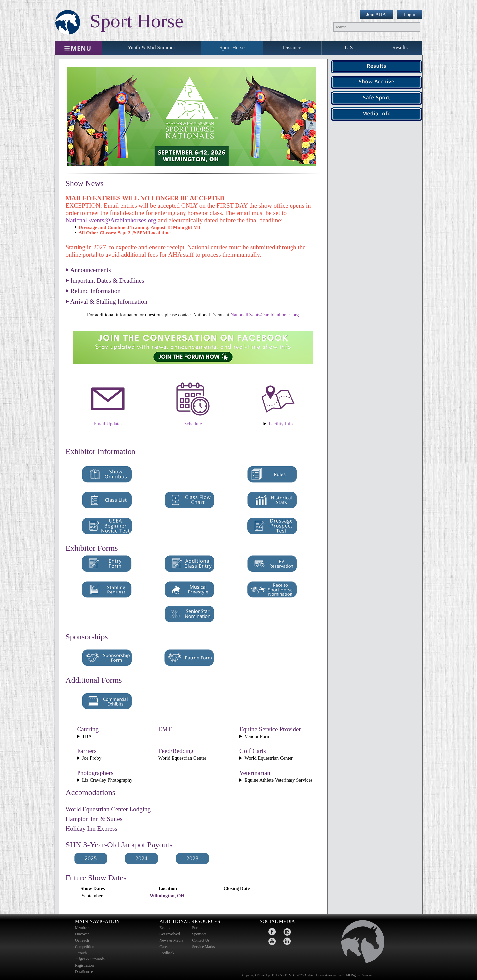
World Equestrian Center (278, 424)
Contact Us (201, 940)
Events (165, 928)
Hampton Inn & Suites (94, 819)
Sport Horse (232, 48)
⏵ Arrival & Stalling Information (106, 302)
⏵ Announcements (88, 270)
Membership (85, 928)
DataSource (84, 972)
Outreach (82, 940)
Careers (165, 947)
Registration (84, 966)
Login (409, 14)
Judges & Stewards (90, 959)
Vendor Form (258, 736)
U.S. (349, 48)
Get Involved (170, 934)
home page (360, 944)
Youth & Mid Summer (151, 48)
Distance (292, 48)
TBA (87, 736)
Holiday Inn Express (91, 828)
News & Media (171, 940)
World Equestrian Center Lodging (108, 809)
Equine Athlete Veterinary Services (279, 780)
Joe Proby (92, 758)
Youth (83, 953)
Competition (85, 947)
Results (400, 48)
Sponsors (199, 934)
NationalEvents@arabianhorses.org (265, 315)
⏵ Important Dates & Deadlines (105, 280)
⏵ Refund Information (93, 291)
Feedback (167, 953)
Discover (82, 934)
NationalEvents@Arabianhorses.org (111, 220)
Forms (197, 928)
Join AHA (376, 14)
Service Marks (203, 947)
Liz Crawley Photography (107, 780)
